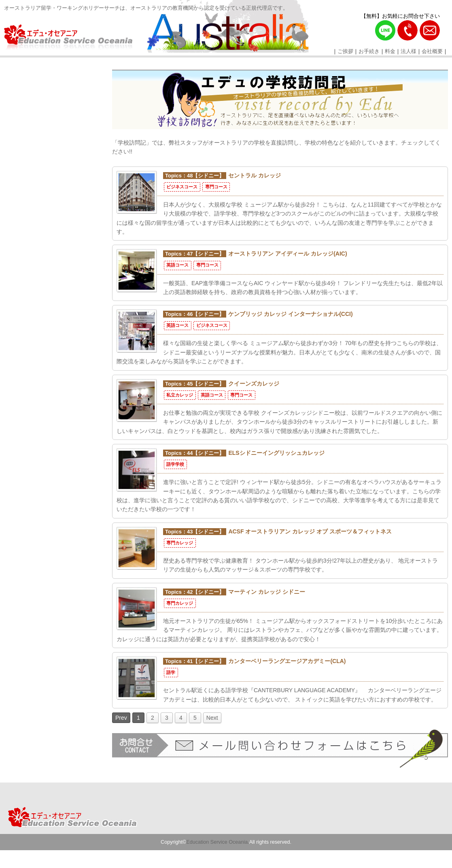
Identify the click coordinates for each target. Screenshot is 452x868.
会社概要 (432, 51)
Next (212, 718)
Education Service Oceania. (218, 842)
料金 (390, 51)
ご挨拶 (345, 51)
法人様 (408, 51)
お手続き (369, 51)
